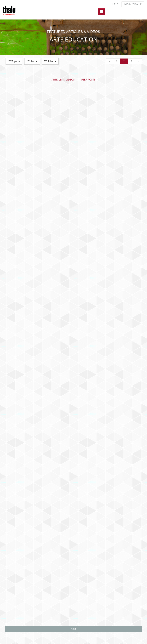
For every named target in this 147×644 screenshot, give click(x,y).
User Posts (88, 80)
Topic (14, 61)
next (73, 629)
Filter (50, 61)
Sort (32, 61)
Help (115, 4)
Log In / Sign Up (133, 4)
